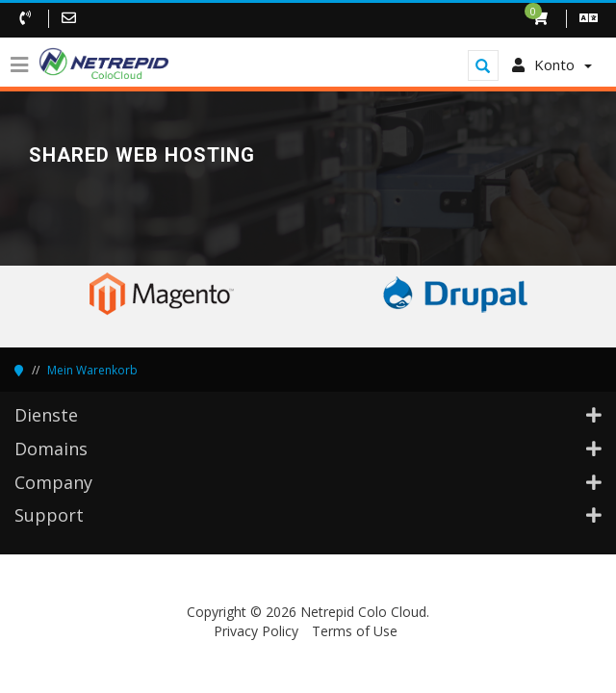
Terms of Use (355, 631)
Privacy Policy (256, 631)
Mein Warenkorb (92, 370)
